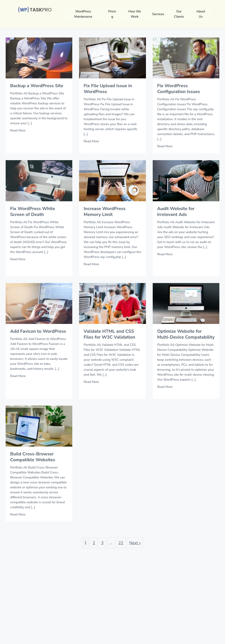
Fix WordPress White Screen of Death (33, 212)
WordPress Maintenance (83, 14)
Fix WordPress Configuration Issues (179, 89)
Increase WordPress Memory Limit (104, 212)
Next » (135, 543)
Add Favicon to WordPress (38, 331)
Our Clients (179, 14)
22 (121, 543)
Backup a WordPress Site (37, 86)
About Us (201, 14)
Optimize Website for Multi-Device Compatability (186, 334)
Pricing (112, 14)
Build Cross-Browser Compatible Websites (33, 457)
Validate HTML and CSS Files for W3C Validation (109, 334)
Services (158, 14)
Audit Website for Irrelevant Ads (176, 212)
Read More (18, 130)
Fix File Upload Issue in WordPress (108, 89)
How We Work (135, 14)
